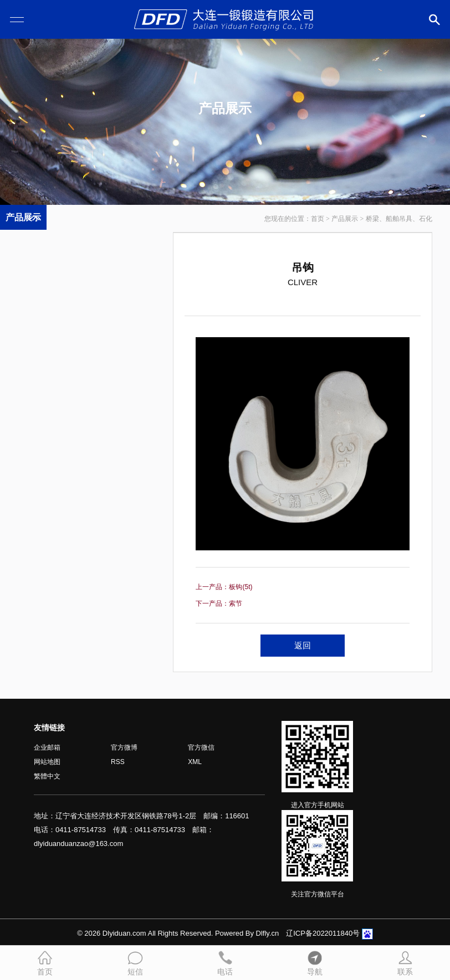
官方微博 (124, 747)
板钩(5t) (241, 587)
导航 (315, 962)
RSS (118, 762)
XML (195, 762)
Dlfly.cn (268, 933)
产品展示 (345, 219)
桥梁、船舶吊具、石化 (399, 219)
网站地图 (47, 762)
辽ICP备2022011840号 (323, 933)
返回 (303, 645)
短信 (135, 962)
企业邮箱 (47, 747)
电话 (225, 962)
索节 (236, 604)
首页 (318, 219)
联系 (405, 962)
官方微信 (201, 747)
